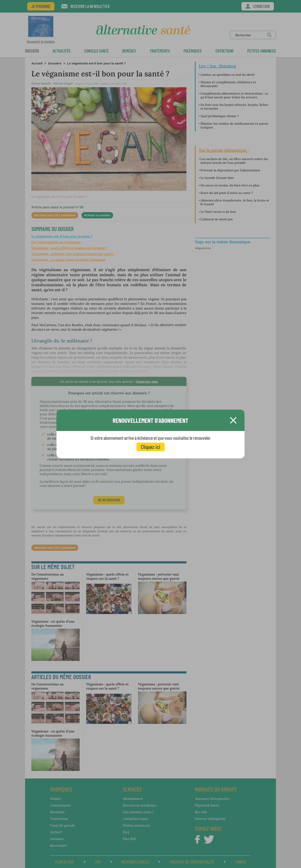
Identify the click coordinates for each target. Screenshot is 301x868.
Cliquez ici (150, 447)
